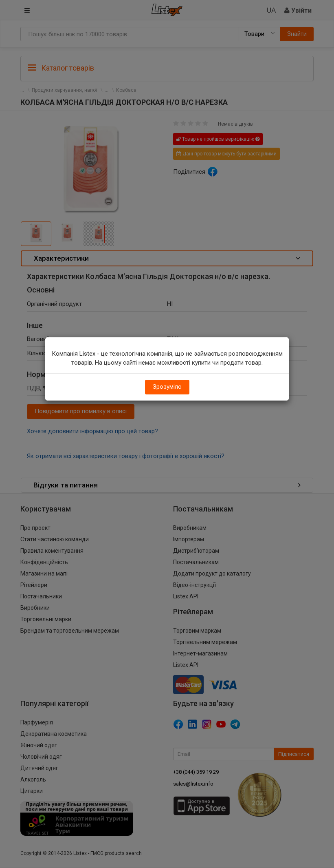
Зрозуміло (167, 387)
